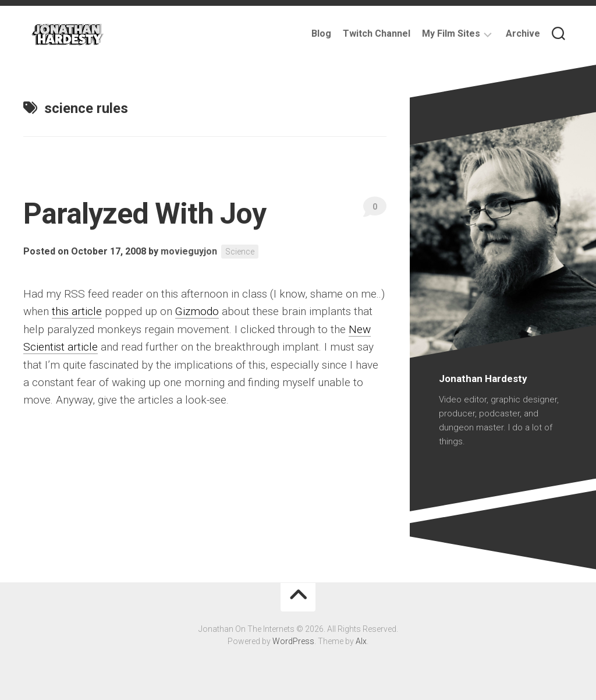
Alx (361, 641)
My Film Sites (451, 33)
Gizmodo (197, 311)
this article (77, 311)
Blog (321, 33)
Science (240, 252)
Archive (523, 33)
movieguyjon (189, 251)
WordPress (293, 641)
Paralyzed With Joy (145, 214)
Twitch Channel (377, 33)
